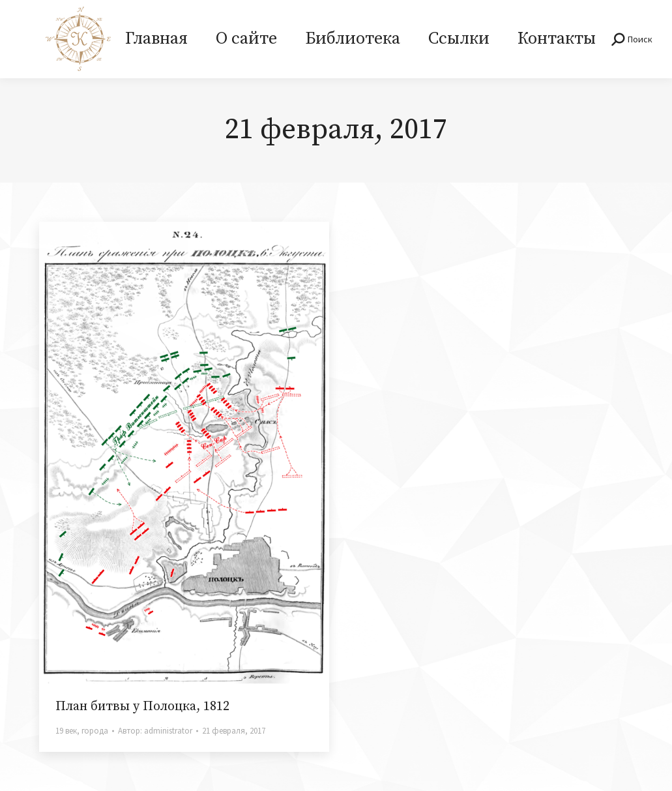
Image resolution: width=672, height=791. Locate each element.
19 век (66, 731)
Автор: (155, 731)
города (95, 731)
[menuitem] (156, 39)
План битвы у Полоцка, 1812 (142, 707)
